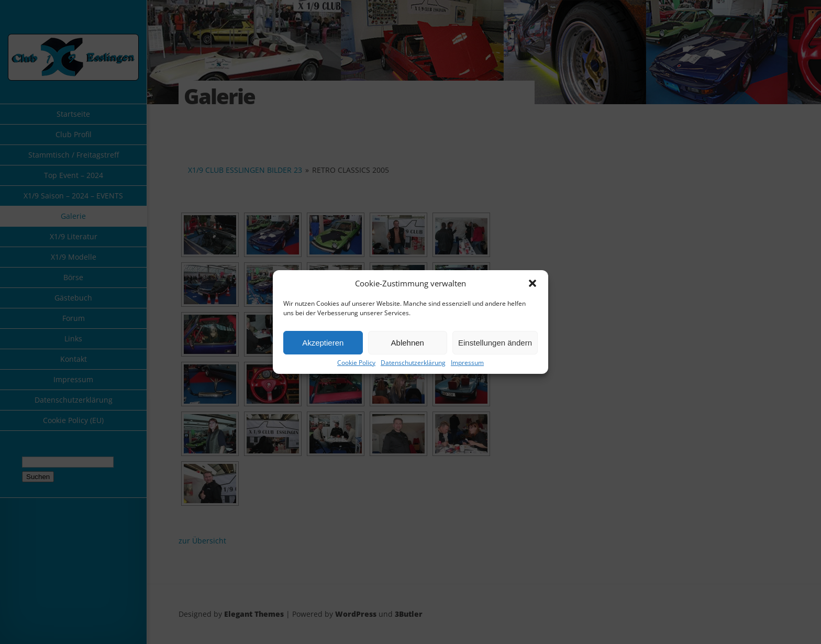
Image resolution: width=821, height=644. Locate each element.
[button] (532, 283)
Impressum (467, 363)
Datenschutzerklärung (413, 363)
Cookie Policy (356, 363)
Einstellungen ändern (495, 343)
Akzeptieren (323, 343)
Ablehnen (408, 343)
